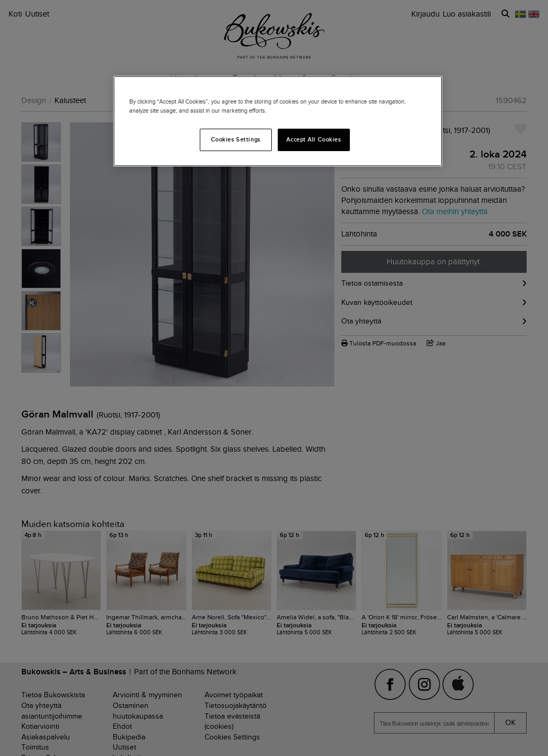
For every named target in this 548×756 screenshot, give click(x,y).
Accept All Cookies (314, 139)
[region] (278, 121)
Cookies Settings (236, 139)
